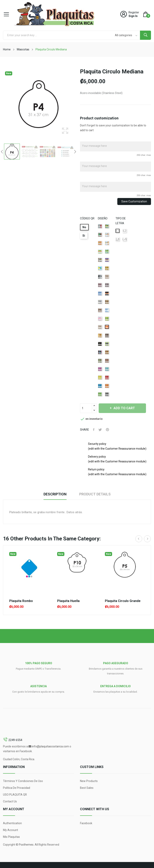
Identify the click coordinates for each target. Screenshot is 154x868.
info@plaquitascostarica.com (50, 746)
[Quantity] (86, 408)
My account (11, 830)
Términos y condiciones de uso (23, 781)
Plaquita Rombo (21, 601)
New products (89, 781)
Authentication (12, 823)
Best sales (87, 788)
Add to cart (124, 408)
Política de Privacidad (17, 788)
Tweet (100, 430)
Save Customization (134, 201)
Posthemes (26, 845)
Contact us (10, 801)
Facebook (86, 823)
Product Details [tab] (95, 494)
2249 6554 (15, 740)
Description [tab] (55, 494)
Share (94, 430)
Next (75, 152)
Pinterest (107, 430)
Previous (2, 152)
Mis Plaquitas (11, 837)
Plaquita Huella (68, 601)
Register (134, 12)
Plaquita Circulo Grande (123, 601)
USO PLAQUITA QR (15, 795)
